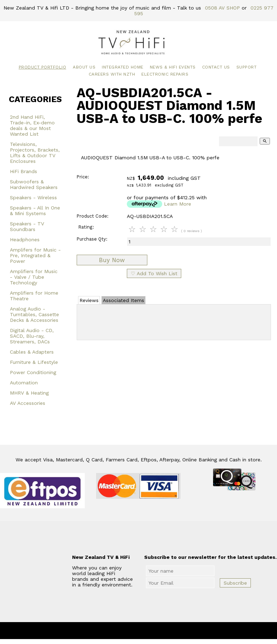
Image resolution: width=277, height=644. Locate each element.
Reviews (89, 300)
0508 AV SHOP (222, 8)
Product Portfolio (43, 67)
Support (247, 67)
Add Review (174, 321)
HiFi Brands (23, 171)
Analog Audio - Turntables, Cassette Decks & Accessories (34, 314)
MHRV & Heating (29, 393)
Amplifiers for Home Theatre (34, 296)
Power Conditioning (33, 372)
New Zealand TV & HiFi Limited (158, 631)
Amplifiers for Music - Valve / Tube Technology (34, 277)
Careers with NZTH (112, 74)
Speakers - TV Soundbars (27, 226)
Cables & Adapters (32, 352)
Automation (24, 383)
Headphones (25, 240)
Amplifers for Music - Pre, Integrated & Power (35, 255)
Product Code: (93, 216)
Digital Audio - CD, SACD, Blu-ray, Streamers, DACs (32, 336)
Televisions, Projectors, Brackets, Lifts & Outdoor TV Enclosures (35, 153)
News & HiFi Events (173, 67)
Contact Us (216, 67)
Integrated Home (123, 67)
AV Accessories (28, 403)
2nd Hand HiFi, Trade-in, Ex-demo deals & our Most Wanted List (32, 125)
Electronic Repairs (165, 74)
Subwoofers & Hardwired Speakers (34, 184)
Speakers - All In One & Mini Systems (35, 211)
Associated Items (123, 300)
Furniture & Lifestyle (34, 362)
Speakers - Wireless (33, 197)
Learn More (178, 204)
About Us (84, 67)
